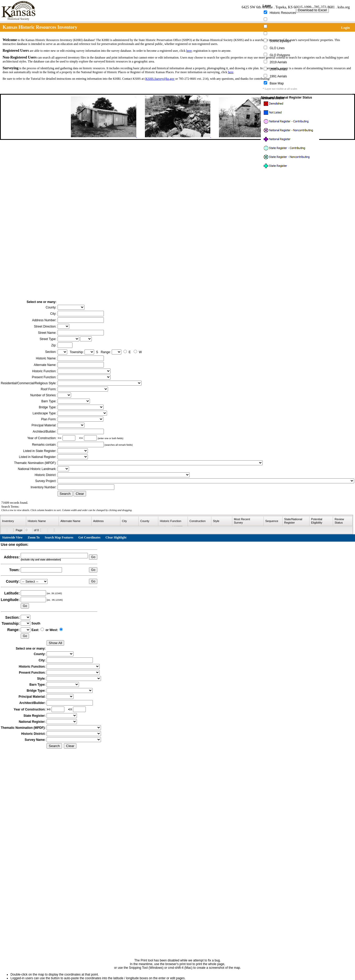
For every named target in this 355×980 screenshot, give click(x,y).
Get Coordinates (89, 537)
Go (93, 557)
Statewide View (12, 537)
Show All (55, 643)
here (189, 51)
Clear (80, 494)
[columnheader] (13, 521)
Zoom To (34, 537)
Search (65, 494)
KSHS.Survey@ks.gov (160, 79)
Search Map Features (59, 537)
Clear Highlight (116, 537)
